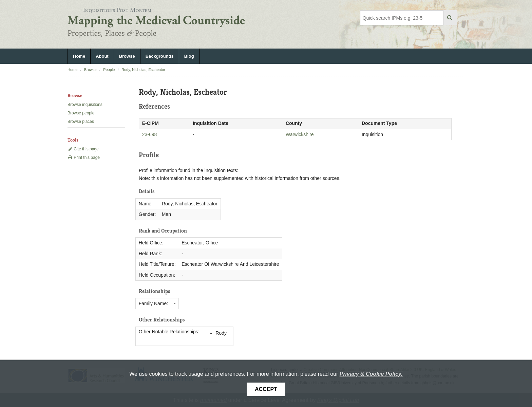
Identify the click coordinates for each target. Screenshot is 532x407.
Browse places (81, 122)
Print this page (84, 158)
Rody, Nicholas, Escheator (143, 70)
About (102, 56)
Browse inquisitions (85, 105)
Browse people (81, 113)
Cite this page (83, 149)
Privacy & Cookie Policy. (371, 374)
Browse (127, 56)
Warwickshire (300, 134)
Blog (189, 56)
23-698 (150, 134)
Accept (266, 389)
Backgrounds (160, 56)
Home (79, 56)
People (109, 70)
